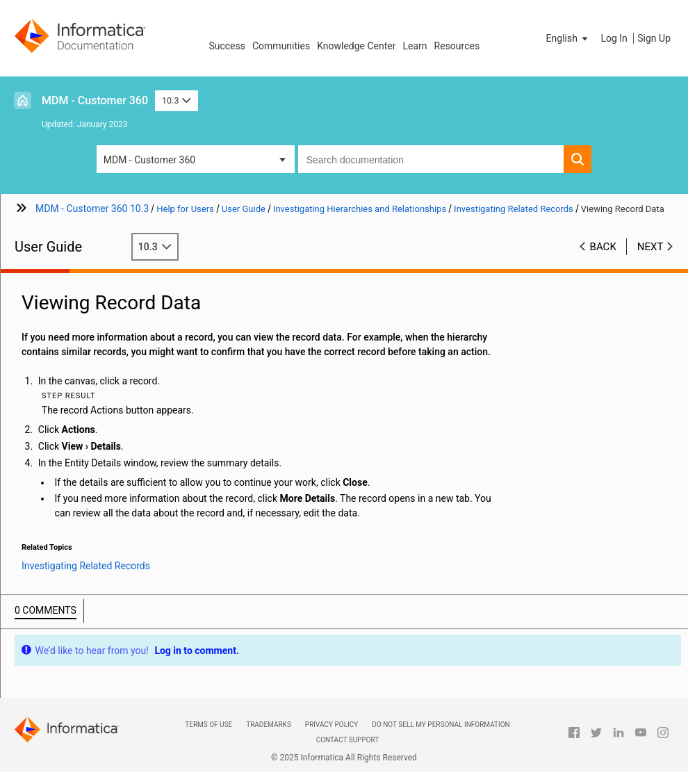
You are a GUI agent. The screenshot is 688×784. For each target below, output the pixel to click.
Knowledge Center (356, 46)
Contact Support (348, 740)
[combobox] (431, 159)
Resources (457, 46)
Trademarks (269, 725)
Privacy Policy (331, 725)
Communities (281, 46)
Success (227, 46)
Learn (415, 46)
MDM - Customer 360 (95, 100)
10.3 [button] (177, 100)
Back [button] (603, 247)
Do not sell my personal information (441, 725)
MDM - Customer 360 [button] (149, 160)
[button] (568, 38)
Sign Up (654, 38)
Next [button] (650, 247)
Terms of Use (208, 725)
